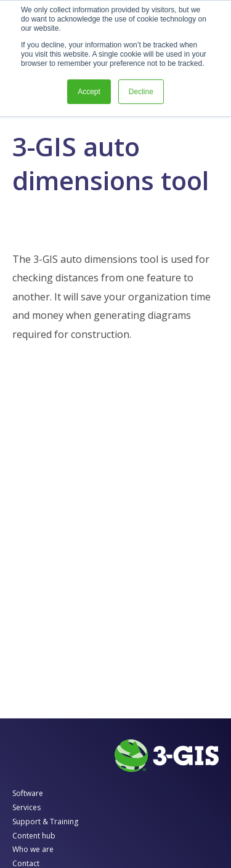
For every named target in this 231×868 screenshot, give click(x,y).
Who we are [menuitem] (33, 849)
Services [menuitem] (26, 807)
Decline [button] (141, 92)
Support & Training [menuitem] (45, 822)
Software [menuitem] (28, 793)
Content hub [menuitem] (34, 836)
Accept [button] (89, 92)
